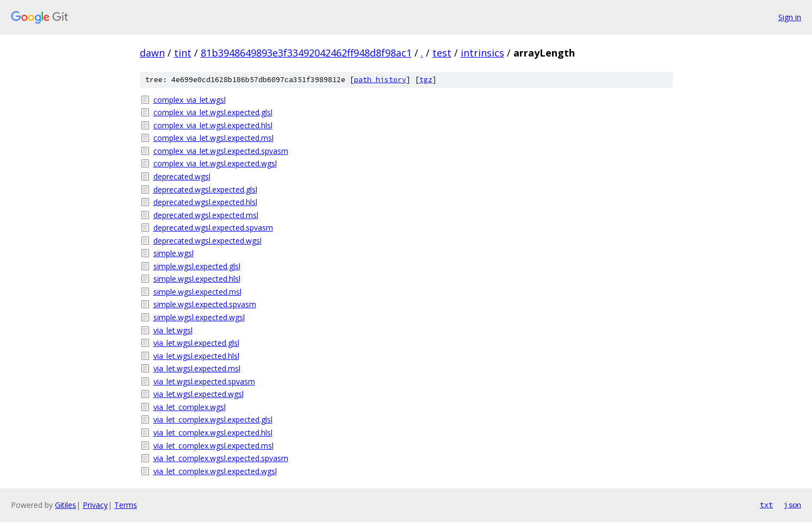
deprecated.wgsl (182, 176)
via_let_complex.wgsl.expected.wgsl (215, 471)
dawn (152, 53)
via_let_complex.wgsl (190, 407)
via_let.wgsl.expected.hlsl (196, 356)
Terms (126, 505)
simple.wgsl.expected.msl (197, 292)
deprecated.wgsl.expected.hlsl (205, 202)
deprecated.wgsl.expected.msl (206, 215)
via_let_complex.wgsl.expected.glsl (213, 420)
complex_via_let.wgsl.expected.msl (213, 138)
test (442, 53)
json (792, 505)
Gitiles (66, 505)
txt (766, 505)
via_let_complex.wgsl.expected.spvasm (221, 458)
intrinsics (482, 53)
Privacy (95, 505)
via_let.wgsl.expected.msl (197, 368)
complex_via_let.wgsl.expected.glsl (213, 112)
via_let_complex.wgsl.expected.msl (213, 446)
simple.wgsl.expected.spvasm (205, 304)
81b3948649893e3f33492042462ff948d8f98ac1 (306, 53)
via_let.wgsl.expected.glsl (196, 343)
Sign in (790, 17)
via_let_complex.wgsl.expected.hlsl (213, 433)
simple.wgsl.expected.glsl (197, 266)
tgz (426, 80)
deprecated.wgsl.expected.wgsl (207, 241)
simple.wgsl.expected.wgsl (199, 317)
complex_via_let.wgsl (190, 100)
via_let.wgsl (173, 330)
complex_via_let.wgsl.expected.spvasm (221, 151)
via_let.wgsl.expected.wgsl (199, 394)
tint (183, 53)
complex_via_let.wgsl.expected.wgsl (215, 163)
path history (380, 80)
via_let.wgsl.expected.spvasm (204, 381)
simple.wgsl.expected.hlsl (197, 279)
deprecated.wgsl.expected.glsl (205, 189)
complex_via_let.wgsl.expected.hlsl (213, 125)
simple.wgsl (173, 253)
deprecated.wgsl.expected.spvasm (213, 228)
